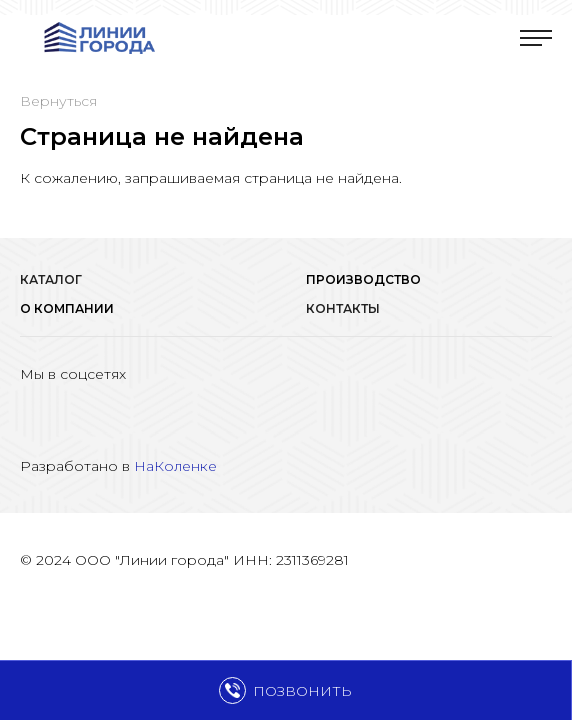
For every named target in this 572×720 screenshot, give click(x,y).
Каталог (51, 279)
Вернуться (58, 101)
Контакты (343, 308)
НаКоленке (175, 466)
